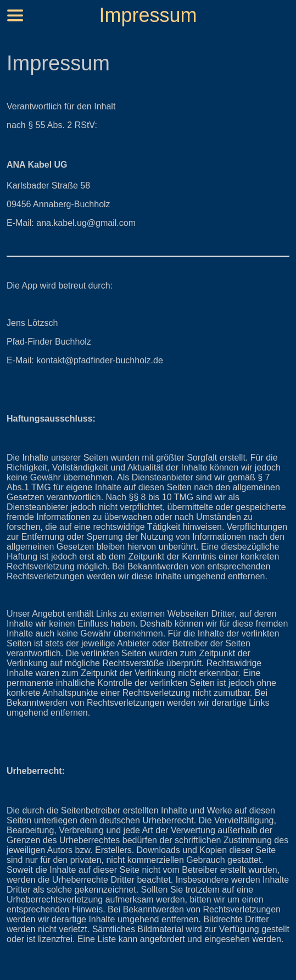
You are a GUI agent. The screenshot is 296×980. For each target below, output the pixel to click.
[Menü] (15, 15)
